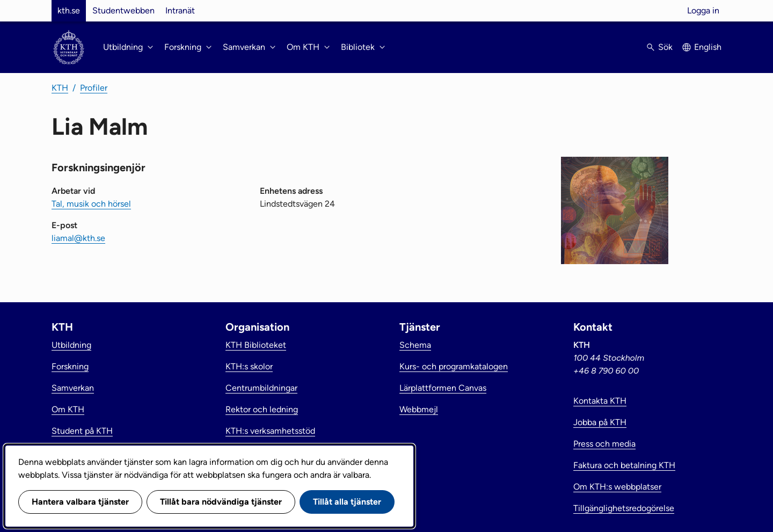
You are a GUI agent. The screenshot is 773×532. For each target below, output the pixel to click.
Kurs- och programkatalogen (454, 366)
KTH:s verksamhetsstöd (270, 431)
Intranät (180, 10)
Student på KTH (82, 431)
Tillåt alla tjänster (347, 502)
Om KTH (68, 409)
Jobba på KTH (600, 422)
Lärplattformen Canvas (443, 388)
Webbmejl (419, 409)
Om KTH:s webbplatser (617, 487)
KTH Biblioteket (256, 345)
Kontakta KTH (600, 401)
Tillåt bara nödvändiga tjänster (221, 502)
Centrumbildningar (261, 388)
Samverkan (73, 388)
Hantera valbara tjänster (80, 502)
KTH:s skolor (249, 366)
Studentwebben (123, 10)
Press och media (604, 444)
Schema (415, 345)
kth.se (69, 10)
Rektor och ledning (262, 409)
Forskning (70, 366)
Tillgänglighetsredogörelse (624, 508)
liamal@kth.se (78, 238)
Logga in (703, 10)
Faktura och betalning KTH (624, 465)
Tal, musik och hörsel (91, 204)
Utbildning (71, 345)
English (708, 47)
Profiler (94, 88)
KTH (60, 88)
